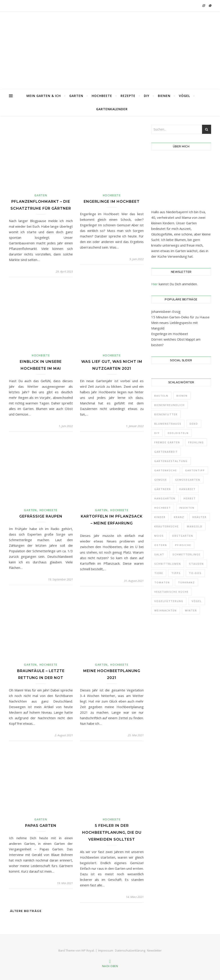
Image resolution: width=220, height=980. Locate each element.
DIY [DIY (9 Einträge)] (157, 433)
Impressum (106, 950)
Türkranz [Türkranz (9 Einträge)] (186, 582)
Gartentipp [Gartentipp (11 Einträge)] (195, 470)
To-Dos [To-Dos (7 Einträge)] (195, 573)
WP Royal (88, 950)
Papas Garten (41, 826)
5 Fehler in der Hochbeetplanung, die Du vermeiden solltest (112, 832)
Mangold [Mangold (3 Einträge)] (195, 526)
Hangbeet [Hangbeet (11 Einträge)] (187, 489)
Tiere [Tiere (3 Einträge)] (159, 573)
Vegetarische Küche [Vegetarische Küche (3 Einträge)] (171, 592)
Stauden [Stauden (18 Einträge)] (196, 564)
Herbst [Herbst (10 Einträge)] (190, 498)
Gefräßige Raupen (41, 516)
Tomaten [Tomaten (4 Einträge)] (162, 582)
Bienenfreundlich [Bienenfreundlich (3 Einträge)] (169, 405)
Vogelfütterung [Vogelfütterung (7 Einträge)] (169, 601)
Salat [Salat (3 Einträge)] (159, 554)
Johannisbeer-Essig (166, 311)
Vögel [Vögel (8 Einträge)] (197, 601)
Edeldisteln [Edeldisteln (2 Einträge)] (178, 433)
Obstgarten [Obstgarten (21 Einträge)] (183, 536)
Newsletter (154, 950)
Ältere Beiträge (25, 911)
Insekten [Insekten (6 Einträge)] (187, 508)
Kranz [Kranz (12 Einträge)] (179, 517)
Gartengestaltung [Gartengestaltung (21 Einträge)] (171, 461)
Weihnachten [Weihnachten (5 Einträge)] (165, 610)
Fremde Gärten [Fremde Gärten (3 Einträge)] (167, 442)
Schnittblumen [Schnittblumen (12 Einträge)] (168, 564)
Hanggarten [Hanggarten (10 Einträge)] (165, 498)
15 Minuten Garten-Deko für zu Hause (180, 317)
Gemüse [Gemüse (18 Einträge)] (161, 480)
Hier (155, 284)
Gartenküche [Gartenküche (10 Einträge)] (166, 470)
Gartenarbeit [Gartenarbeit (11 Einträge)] (166, 452)
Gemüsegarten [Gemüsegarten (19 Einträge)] (188, 480)
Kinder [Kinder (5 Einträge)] (160, 517)
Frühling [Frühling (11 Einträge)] (196, 442)
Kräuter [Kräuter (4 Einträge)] (200, 517)
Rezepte (128, 96)
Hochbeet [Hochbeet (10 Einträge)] (163, 508)
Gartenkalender (112, 109)
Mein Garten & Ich (44, 96)
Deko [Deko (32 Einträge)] (194, 424)
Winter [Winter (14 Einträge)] (191, 610)
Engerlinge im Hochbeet (112, 202)
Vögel (184, 96)
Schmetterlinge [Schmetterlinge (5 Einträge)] (186, 554)
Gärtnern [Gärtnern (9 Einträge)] (163, 489)
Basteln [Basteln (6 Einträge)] (161, 396)
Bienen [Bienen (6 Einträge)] (182, 396)
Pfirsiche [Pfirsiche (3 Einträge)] (183, 545)
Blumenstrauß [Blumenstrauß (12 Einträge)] (168, 424)
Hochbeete (102, 96)
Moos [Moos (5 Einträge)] (159, 536)
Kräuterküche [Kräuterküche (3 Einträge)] (166, 526)
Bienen (164, 96)
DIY (147, 96)
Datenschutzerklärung (130, 950)
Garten (76, 96)
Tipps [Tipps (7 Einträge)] (176, 573)
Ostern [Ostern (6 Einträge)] (161, 545)
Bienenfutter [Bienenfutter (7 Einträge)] (166, 414)
